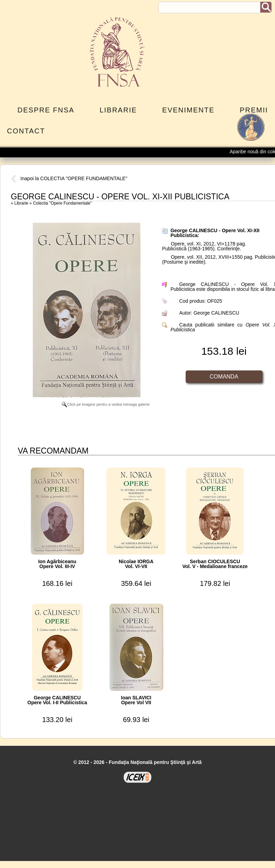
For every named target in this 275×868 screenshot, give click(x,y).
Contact (26, 131)
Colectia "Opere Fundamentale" (62, 203)
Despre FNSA (46, 110)
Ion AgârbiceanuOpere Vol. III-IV (57, 564)
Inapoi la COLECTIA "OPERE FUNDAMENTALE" (69, 178)
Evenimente (188, 110)
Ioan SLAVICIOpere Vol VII (136, 700)
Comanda (224, 377)
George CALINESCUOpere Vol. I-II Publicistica (57, 700)
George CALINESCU (217, 313)
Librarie (118, 110)
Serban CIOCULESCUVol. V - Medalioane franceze (215, 564)
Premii (254, 110)
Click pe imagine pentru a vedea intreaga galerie (106, 404)
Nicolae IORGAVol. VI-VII (136, 564)
